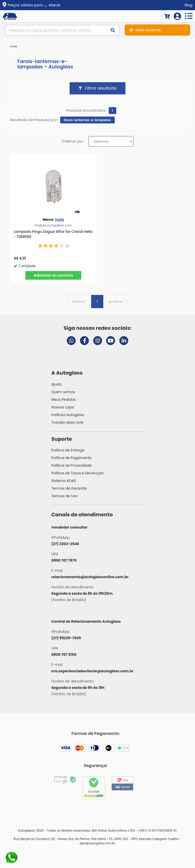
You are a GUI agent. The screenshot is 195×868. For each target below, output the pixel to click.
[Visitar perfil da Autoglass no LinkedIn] (124, 342)
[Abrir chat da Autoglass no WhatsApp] (71, 342)
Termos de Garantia (69, 489)
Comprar (53, 275)
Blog (189, 5)
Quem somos (63, 393)
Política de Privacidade (71, 466)
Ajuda (56, 385)
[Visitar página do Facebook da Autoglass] (84, 342)
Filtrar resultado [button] (101, 88)
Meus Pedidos (63, 401)
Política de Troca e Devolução (78, 474)
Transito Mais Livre (67, 423)
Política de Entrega (68, 451)
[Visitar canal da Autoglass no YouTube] (111, 342)
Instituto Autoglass (68, 416)
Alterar (54, 5)
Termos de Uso (64, 497)
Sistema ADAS (64, 482)
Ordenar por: (73, 141)
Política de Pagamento (71, 459)
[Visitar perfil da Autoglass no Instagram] (98, 342)
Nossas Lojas (63, 408)
